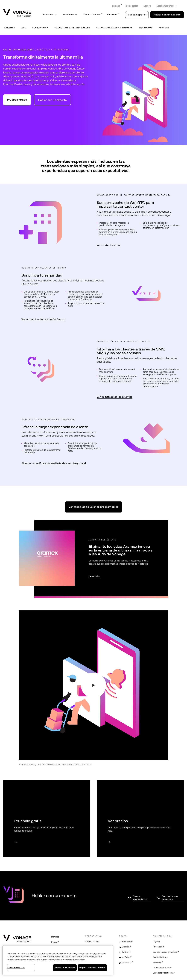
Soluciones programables (72, 28)
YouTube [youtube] (126, 957)
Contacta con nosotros (170, 898)
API (23, 28)
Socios (54, 942)
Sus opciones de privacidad (165, 952)
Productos (48, 14)
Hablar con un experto (52, 100)
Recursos (112, 14)
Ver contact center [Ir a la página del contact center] (108, 245)
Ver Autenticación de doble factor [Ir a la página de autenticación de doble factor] (43, 319)
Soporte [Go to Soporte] (148, 6)
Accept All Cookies (65, 968)
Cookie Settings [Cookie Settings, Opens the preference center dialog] (16, 967)
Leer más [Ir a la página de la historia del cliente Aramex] (94, 576)
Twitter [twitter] (125, 952)
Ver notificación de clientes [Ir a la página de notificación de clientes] (115, 397)
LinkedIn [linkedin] (126, 947)
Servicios (146, 28)
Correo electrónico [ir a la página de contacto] (140, 898)
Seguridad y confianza (163, 973)
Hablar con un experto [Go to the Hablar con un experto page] (167, 15)
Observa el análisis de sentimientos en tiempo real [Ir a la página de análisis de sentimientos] (54, 463)
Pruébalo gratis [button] (136, 15)
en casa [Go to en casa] (116, 6)
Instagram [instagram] (127, 962)
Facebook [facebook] (126, 942)
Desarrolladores (92, 14)
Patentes (157, 962)
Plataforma (40, 28)
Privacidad (158, 947)
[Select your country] (166, 6)
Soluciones (69, 14)
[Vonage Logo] (17, 13)
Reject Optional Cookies (92, 968)
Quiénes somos (92, 942)
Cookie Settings (160, 957)
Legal (155, 942)
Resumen (10, 28)
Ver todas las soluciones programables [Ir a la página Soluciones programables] (93, 507)
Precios (164, 28)
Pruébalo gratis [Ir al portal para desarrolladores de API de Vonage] (17, 100)
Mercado (55, 937)
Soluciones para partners (114, 28)
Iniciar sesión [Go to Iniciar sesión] (132, 6)
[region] (58, 960)
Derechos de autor (161, 968)
